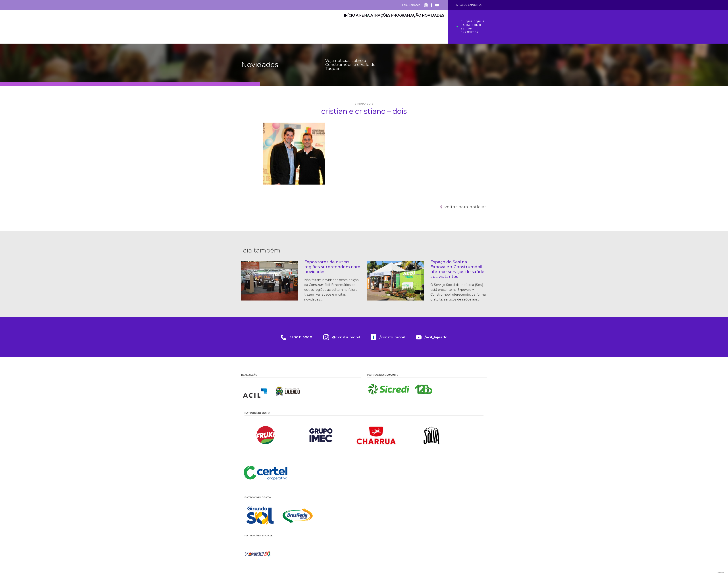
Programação (399, 23)
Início (323, 23)
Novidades (430, 23)
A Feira (344, 23)
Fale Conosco (411, 5)
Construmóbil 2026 (266, 27)
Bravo (721, 573)
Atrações (368, 23)
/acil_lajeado (436, 337)
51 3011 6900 (301, 337)
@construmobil (346, 337)
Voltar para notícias (466, 207)
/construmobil (392, 337)
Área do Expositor (469, 5)
